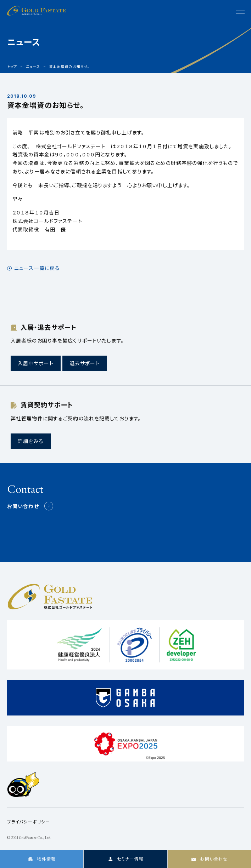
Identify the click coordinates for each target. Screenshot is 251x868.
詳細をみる (31, 441)
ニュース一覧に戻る (37, 268)
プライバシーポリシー (29, 822)
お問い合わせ (23, 506)
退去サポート (85, 363)
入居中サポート (36, 363)
